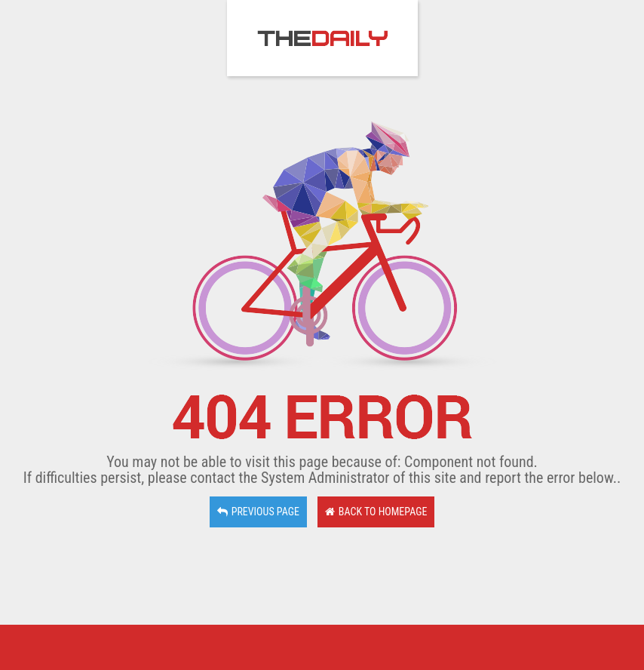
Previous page (258, 512)
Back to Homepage (376, 512)
